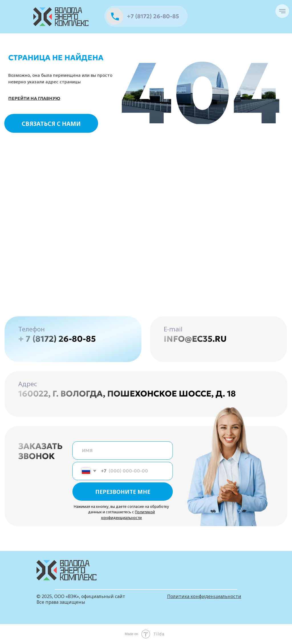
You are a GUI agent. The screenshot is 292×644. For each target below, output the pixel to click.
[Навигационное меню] (282, 11)
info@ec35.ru (195, 339)
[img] (62, 17)
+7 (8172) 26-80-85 (153, 16)
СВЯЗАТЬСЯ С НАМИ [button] (51, 124)
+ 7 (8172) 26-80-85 (57, 339)
